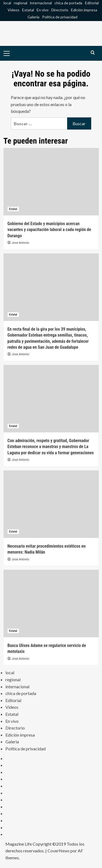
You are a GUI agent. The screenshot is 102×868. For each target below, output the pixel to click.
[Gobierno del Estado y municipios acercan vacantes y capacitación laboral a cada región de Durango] (51, 182)
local (7, 3)
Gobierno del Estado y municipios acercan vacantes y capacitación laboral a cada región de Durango (49, 230)
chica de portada (68, 3)
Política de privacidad (60, 17)
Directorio (60, 10)
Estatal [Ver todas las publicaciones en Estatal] (13, 209)
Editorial (92, 3)
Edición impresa (84, 10)
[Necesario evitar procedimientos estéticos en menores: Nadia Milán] (51, 504)
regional (21, 3)
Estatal (28, 10)
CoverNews (59, 851)
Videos (13, 10)
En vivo (43, 10)
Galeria (33, 17)
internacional (41, 3)
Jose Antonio (20, 243)
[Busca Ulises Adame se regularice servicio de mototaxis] (51, 603)
